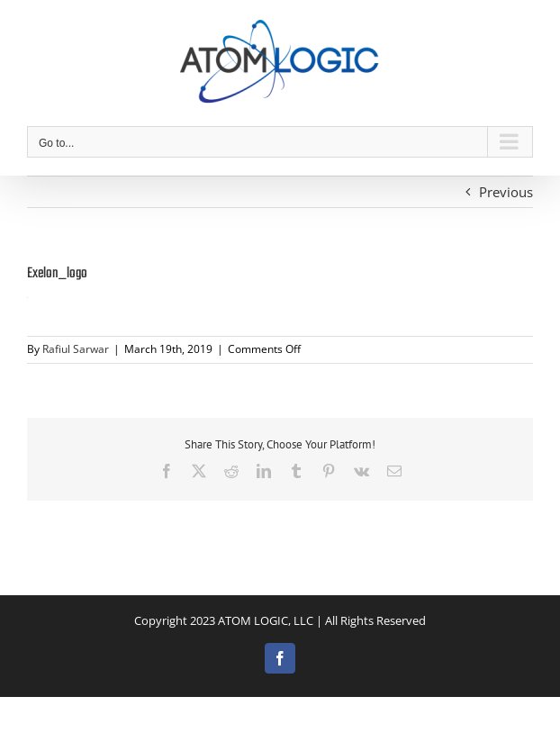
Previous (506, 192)
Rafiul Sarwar (76, 349)
